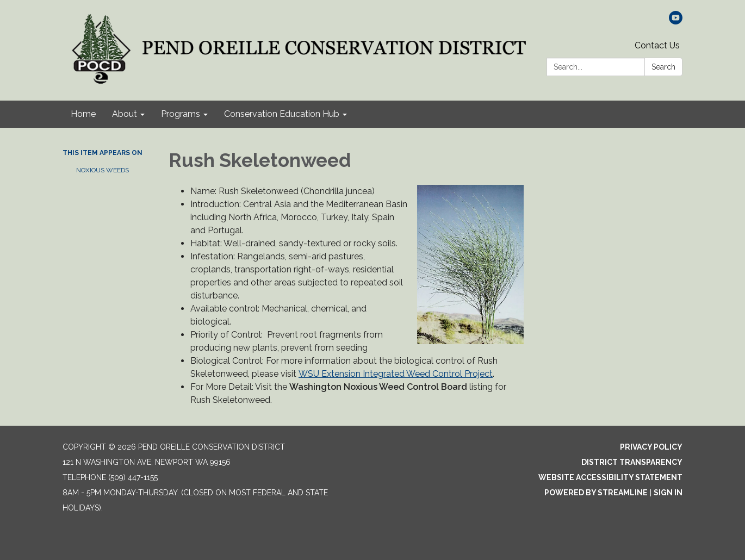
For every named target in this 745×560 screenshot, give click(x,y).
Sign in (668, 493)
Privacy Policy (651, 447)
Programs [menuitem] (181, 114)
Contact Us (657, 45)
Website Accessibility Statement (610, 477)
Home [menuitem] (83, 114)
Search (663, 67)
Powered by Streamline (596, 493)
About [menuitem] (125, 114)
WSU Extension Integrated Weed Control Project (396, 374)
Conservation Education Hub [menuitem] (282, 114)
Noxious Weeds (103, 170)
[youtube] (676, 21)
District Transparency (632, 462)
